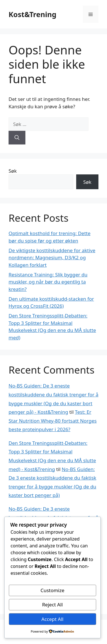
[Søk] (17, 138)
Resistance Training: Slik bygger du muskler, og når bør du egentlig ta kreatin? (48, 282)
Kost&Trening (32, 14)
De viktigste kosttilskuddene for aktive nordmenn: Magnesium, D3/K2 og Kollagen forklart (52, 258)
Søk (13, 171)
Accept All (52, 619)
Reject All (53, 605)
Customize (53, 590)
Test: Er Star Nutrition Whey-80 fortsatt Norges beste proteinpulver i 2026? (53, 421)
